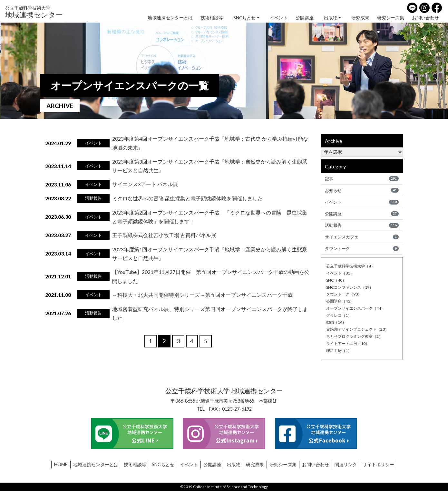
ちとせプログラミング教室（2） (357, 338)
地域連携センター (34, 12)
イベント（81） (341, 275)
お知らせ (362, 190)
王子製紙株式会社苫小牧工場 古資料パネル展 (164, 235)
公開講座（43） (341, 303)
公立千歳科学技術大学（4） (352, 267)
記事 (362, 179)
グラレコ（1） (340, 317)
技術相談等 (212, 18)
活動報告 (362, 226)
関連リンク (346, 464)
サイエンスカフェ (362, 238)
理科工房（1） (340, 352)
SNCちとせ (244, 18)
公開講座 (305, 18)
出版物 (331, 18)
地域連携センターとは (170, 18)
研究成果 (360, 18)
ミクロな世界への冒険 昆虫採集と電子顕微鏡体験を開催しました (187, 198)
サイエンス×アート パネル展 (145, 184)
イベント (279, 18)
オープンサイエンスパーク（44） (358, 310)
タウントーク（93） (345, 296)
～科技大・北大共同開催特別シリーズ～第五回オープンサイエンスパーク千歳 (202, 294)
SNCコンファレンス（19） (351, 289)
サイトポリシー (378, 464)
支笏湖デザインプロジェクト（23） (360, 331)
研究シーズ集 (391, 18)
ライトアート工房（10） (349, 345)
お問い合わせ (425, 18)
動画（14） (337, 324)
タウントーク (362, 250)
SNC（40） (336, 282)
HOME (61, 464)
